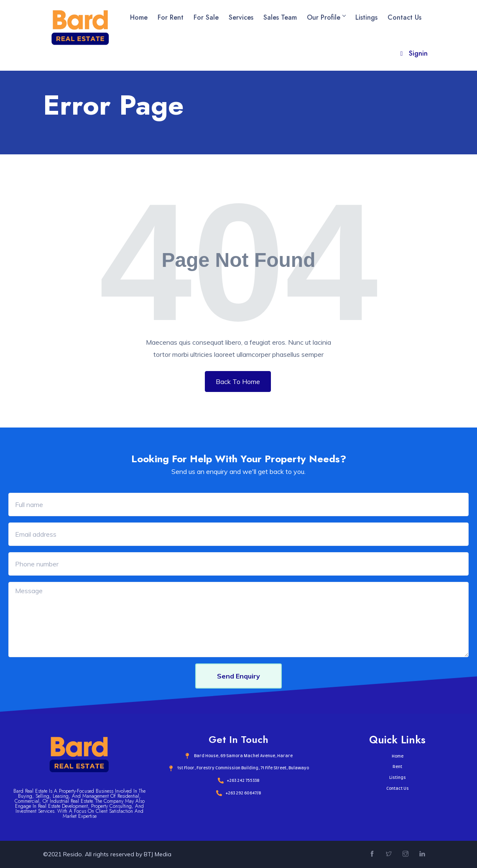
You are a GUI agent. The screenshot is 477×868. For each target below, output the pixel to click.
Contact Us (404, 17)
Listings (366, 17)
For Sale (206, 17)
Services (241, 17)
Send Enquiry (238, 676)
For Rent (171, 17)
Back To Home (238, 382)
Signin (413, 53)
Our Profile (326, 17)
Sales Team (280, 17)
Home (139, 17)
